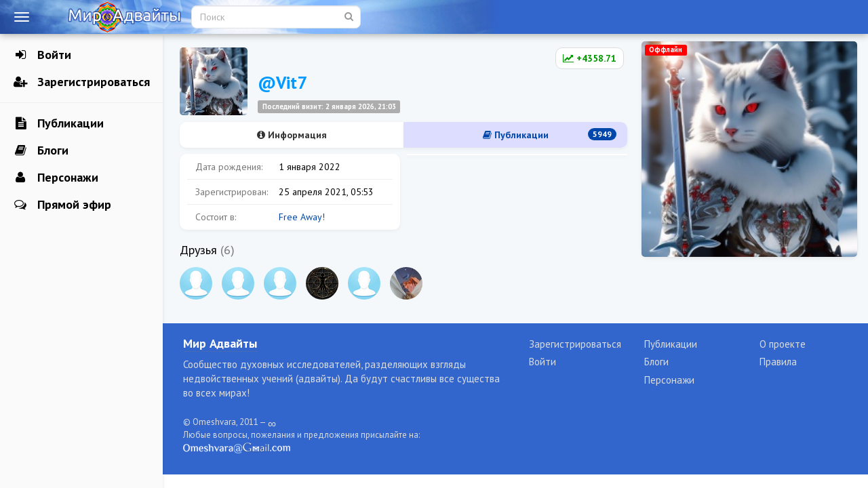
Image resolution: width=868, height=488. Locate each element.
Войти (42, 55)
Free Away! (302, 217)
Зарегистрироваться (82, 82)
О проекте (783, 344)
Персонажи (56, 178)
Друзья (198, 250)
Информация (292, 135)
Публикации (59, 123)
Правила (778, 362)
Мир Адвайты (220, 343)
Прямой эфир (62, 205)
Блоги (41, 150)
